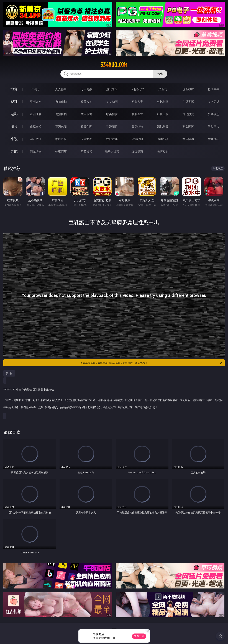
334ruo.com (114, 65)
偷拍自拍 (61, 114)
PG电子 (36, 89)
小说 (14, 139)
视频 (14, 102)
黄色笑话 (188, 139)
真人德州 (61, 89)
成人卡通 (86, 114)
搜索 (160, 74)
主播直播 (188, 102)
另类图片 (214, 127)
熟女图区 (188, 127)
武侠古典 (112, 139)
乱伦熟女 (188, 114)
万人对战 (86, 89)
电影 (14, 114)
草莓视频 (86, 151)
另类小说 (163, 139)
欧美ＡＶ (86, 102)
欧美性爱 (112, 114)
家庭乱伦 (61, 139)
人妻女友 (86, 139)
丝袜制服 (163, 102)
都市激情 (36, 139)
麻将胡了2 (137, 89)
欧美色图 (86, 127)
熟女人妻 (137, 102)
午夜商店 (61, 151)
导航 (14, 151)
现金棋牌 (188, 89)
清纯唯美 (163, 127)
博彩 (14, 89)
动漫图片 (112, 127)
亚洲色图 (61, 127)
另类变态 (214, 114)
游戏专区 (112, 89)
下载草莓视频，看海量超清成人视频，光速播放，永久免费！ (151, 363)
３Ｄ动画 (112, 102)
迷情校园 (137, 139)
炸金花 (163, 89)
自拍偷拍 (61, 102)
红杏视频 (137, 151)
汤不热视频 (112, 151)
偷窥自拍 (36, 127)
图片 (14, 126)
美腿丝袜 (137, 127)
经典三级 (163, 114)
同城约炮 (36, 151)
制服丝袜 (137, 114)
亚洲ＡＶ (36, 102)
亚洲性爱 (36, 114)
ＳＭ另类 (214, 102)
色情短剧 (163, 151)
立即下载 (139, 636)
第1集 (9, 373)
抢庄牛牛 (214, 89)
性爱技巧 (214, 139)
